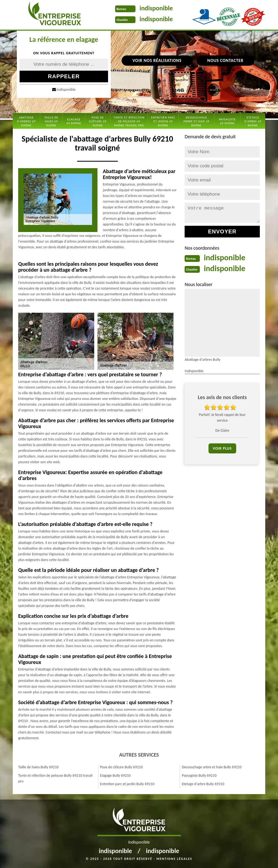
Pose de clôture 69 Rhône (98, 121)
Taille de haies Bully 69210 (38, 767)
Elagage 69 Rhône (74, 121)
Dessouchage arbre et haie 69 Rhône (196, 121)
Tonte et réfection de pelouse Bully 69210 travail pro (55, 778)
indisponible (156, 8)
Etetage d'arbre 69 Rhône (253, 121)
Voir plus (222, 448)
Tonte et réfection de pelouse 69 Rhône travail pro (129, 121)
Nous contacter (225, 60)
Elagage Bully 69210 (115, 775)
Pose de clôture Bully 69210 (121, 767)
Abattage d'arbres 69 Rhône (26, 121)
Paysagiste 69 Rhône (227, 121)
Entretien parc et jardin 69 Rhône (163, 121)
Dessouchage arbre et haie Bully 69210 (212, 767)
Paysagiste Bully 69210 (199, 775)
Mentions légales (174, 859)
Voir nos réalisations (157, 60)
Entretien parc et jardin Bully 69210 (127, 784)
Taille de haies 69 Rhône (51, 121)
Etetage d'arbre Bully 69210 (203, 784)
